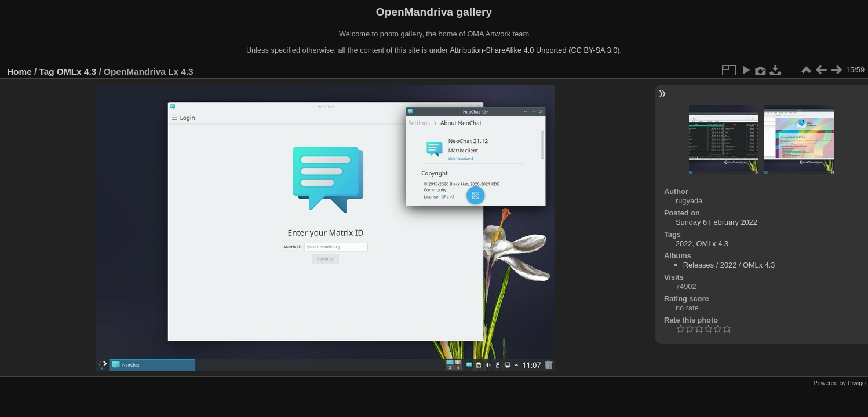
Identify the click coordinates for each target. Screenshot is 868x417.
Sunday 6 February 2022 (716, 222)
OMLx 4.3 (76, 72)
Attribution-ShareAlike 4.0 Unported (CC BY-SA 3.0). (536, 50)
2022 (684, 244)
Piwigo (857, 383)
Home (19, 72)
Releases (699, 265)
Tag (47, 72)
